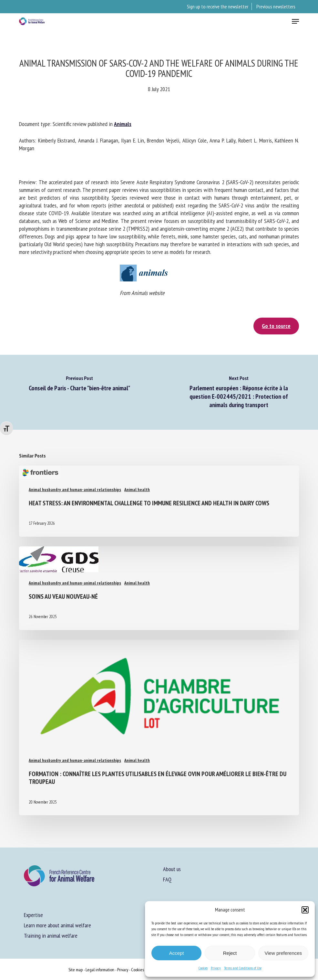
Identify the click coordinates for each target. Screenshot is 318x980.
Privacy (216, 968)
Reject (230, 953)
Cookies (203, 968)
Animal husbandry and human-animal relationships (75, 490)
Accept (177, 953)
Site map (76, 970)
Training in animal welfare (51, 936)
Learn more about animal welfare (57, 925)
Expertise (33, 915)
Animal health (137, 490)
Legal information (100, 970)
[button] (305, 910)
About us (172, 869)
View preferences (283, 953)
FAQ (167, 879)
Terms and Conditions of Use (243, 968)
